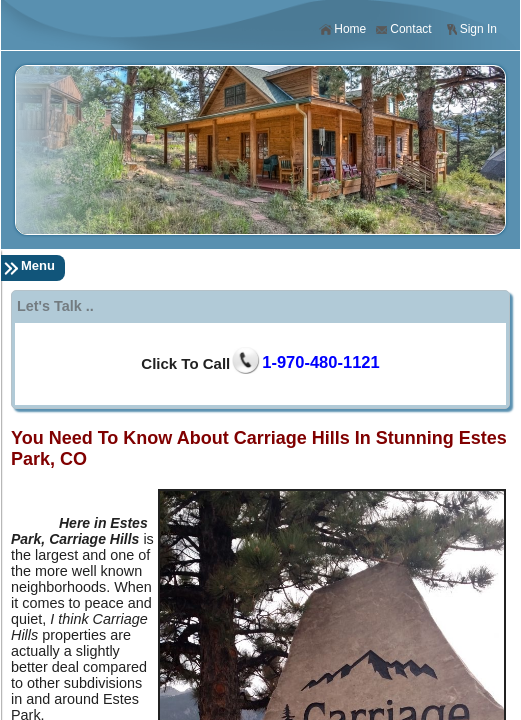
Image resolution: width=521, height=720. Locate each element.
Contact (403, 29)
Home (342, 29)
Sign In (471, 29)
